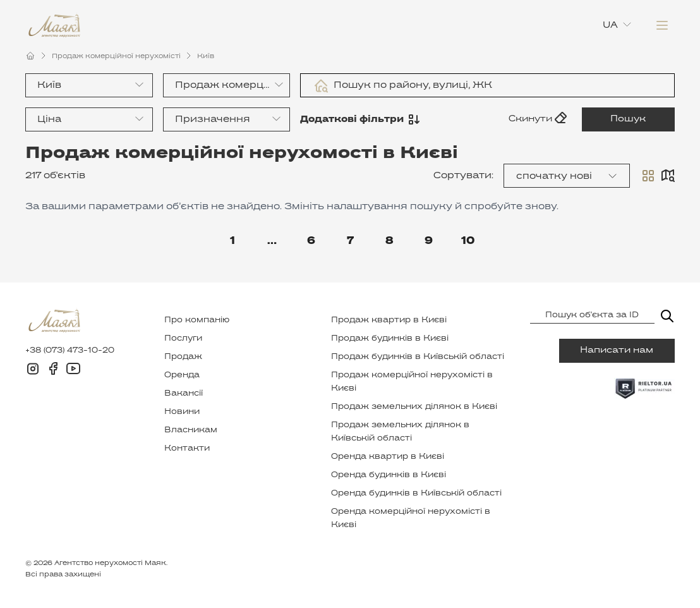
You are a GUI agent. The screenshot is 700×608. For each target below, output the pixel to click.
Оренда (182, 375)
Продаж (183, 357)
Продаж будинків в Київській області (418, 357)
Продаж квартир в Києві (389, 320)
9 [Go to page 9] (429, 241)
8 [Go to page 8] (389, 241)
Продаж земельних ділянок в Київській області (400, 432)
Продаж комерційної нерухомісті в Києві (412, 382)
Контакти (187, 449)
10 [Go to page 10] (468, 241)
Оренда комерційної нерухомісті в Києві (411, 519)
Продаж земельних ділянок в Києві (414, 407)
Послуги (183, 339)
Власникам (191, 430)
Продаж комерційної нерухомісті (116, 56)
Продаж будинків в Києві (390, 339)
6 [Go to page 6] (311, 241)
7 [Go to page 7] (350, 241)
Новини (182, 412)
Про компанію (197, 320)
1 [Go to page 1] (232, 241)
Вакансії (184, 394)
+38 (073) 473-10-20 (70, 351)
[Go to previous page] (193, 241)
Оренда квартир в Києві (388, 457)
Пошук (629, 119)
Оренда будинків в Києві (389, 475)
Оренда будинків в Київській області (416, 494)
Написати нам (617, 350)
